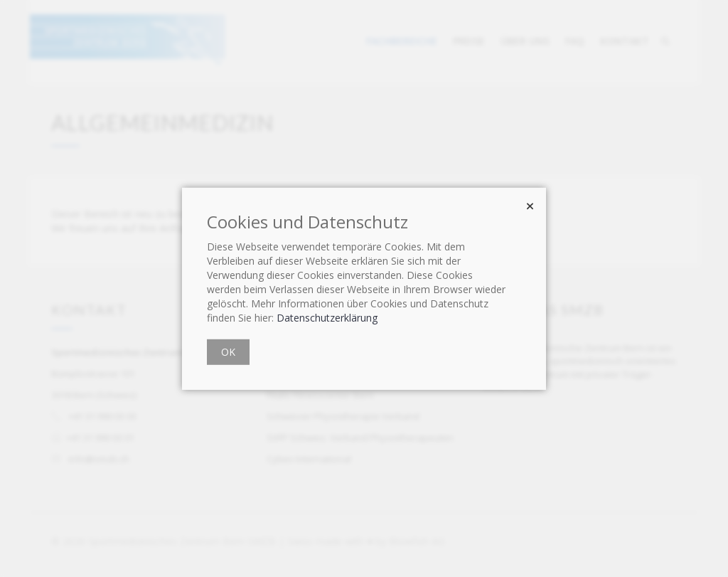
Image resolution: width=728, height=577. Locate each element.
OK (228, 352)
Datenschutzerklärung (327, 318)
